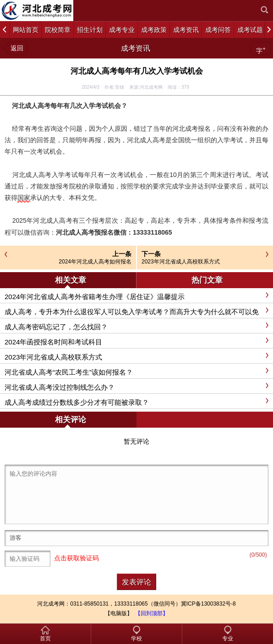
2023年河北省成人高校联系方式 (181, 262)
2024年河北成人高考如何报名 (95, 262)
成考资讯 (136, 48)
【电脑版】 (119, 613)
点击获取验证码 (76, 558)
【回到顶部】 (152, 613)
